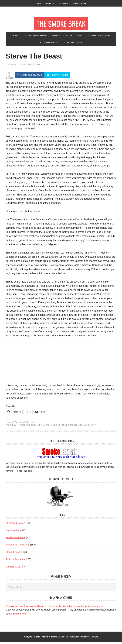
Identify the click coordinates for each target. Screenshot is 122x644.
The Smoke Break (61, 24)
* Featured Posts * (15, 525)
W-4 (95, 427)
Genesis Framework (70, 638)
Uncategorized (13, 568)
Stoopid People (14, 554)
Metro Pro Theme (49, 638)
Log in (95, 638)
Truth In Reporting (15, 561)
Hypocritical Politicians (18, 546)
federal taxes (44, 427)
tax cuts (88, 427)
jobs (56, 427)
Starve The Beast (37, 57)
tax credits (76, 427)
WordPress (86, 638)
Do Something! (27, 423)
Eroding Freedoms (15, 539)
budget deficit (28, 427)
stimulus (64, 427)
